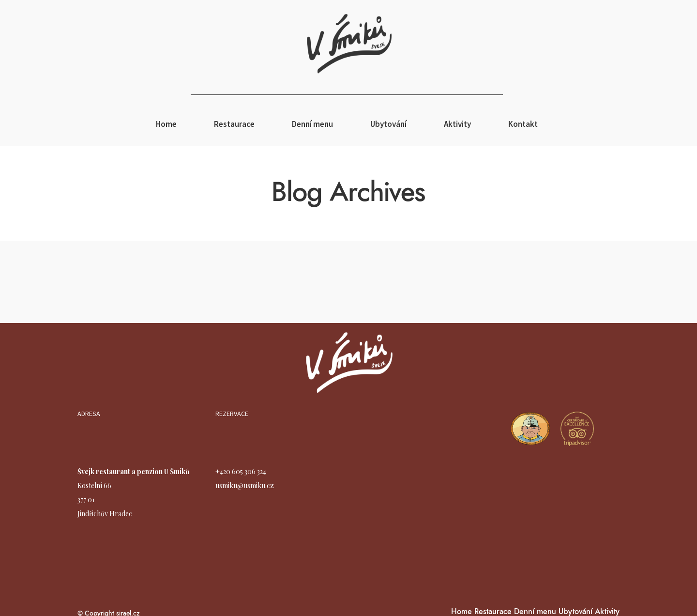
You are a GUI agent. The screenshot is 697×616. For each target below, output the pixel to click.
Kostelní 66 (94, 485)
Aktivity (457, 124)
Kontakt (523, 124)
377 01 (86, 500)
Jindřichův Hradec (105, 514)
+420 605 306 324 (241, 471)
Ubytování (388, 124)
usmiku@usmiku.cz (245, 485)
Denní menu (312, 124)
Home (166, 124)
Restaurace (234, 124)
